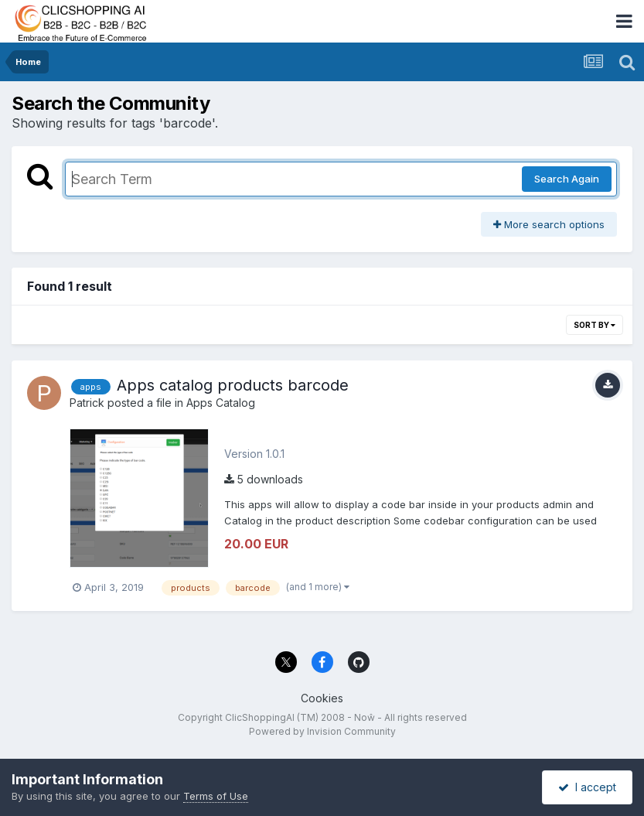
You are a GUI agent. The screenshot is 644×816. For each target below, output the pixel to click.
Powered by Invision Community (322, 731)
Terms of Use (216, 796)
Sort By (595, 325)
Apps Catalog (221, 403)
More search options (549, 224)
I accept (587, 787)
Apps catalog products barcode (233, 385)
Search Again (567, 179)
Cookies (322, 698)
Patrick (87, 403)
